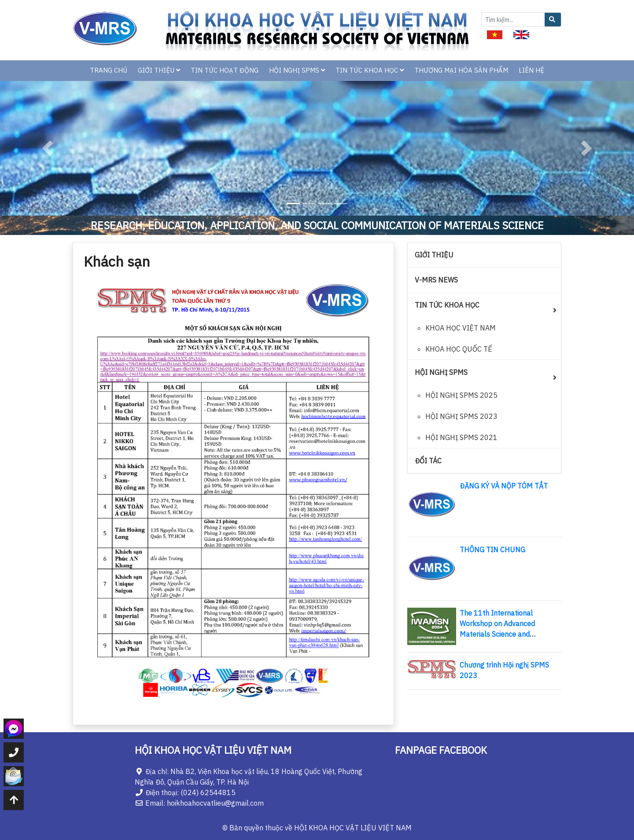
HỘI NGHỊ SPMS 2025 (461, 395)
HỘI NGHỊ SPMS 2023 (461, 416)
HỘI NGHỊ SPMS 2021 (461, 437)
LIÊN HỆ (531, 70)
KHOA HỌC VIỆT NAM (461, 328)
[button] (48, 148)
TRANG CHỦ (109, 70)
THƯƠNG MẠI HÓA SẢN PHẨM (461, 70)
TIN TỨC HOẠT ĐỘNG (225, 70)
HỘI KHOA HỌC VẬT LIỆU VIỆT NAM (353, 828)
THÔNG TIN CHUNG (492, 550)
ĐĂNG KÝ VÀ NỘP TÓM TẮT (504, 486)
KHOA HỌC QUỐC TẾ (459, 349)
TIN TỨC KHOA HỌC (370, 70)
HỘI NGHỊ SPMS (297, 70)
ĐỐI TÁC (428, 461)
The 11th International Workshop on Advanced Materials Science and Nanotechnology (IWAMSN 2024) (503, 634)
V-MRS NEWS (436, 280)
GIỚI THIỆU (159, 70)
